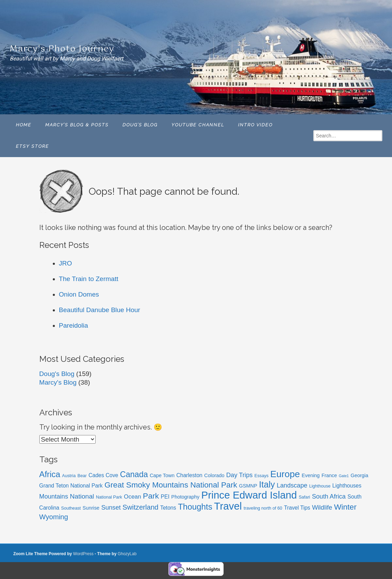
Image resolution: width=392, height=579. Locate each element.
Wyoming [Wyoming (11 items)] (54, 517)
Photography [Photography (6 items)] (185, 497)
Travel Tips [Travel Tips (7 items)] (297, 508)
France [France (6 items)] (329, 475)
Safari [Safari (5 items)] (305, 497)
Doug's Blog (57, 374)
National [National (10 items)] (82, 496)
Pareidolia (74, 325)
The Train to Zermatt (89, 279)
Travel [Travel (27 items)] (228, 506)
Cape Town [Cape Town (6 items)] (162, 475)
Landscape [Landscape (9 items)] (292, 485)
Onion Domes (79, 294)
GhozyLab (127, 554)
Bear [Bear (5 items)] (82, 476)
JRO (66, 263)
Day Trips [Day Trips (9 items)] (239, 475)
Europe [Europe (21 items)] (285, 474)
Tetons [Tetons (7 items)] (168, 508)
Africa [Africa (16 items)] (50, 474)
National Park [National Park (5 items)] (109, 497)
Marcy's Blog (58, 382)
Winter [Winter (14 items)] (345, 507)
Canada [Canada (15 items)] (134, 474)
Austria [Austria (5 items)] (69, 476)
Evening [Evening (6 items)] (311, 475)
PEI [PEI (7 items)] (165, 497)
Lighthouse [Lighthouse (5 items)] (320, 486)
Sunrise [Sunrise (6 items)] (91, 508)
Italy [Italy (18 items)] (267, 484)
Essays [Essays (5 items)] (261, 476)
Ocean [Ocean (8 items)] (133, 497)
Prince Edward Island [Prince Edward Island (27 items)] (249, 495)
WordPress (83, 554)
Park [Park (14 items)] (151, 496)
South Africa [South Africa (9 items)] (329, 496)
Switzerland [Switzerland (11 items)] (140, 507)
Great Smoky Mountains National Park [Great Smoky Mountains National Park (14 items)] (171, 485)
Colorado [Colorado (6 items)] (214, 475)
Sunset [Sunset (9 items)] (111, 508)
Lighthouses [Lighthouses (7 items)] (347, 486)
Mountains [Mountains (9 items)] (54, 496)
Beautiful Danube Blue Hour (100, 310)
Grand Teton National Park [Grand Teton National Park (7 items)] (71, 486)
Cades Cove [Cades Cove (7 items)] (103, 475)
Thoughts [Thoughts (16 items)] (195, 507)
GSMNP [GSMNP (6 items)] (248, 486)
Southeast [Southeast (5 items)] (71, 508)
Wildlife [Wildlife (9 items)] (322, 508)
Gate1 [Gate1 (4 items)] (344, 476)
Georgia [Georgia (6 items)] (359, 475)
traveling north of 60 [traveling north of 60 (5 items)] (263, 508)
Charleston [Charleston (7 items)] (189, 475)
